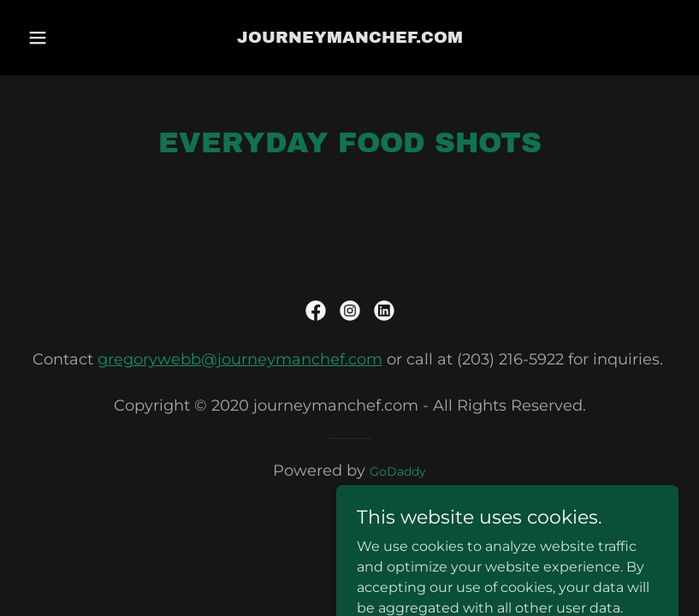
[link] (350, 38)
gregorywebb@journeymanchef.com (240, 359)
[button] (53, 38)
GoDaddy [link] (398, 471)
